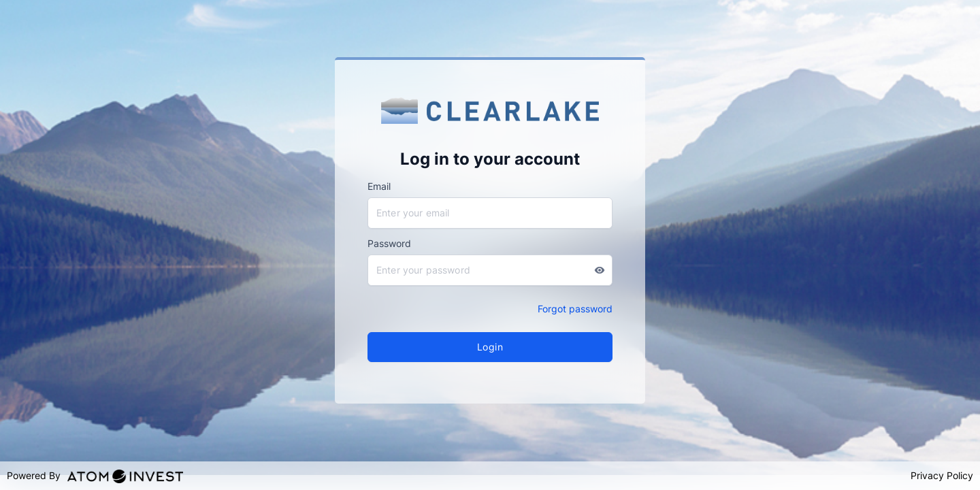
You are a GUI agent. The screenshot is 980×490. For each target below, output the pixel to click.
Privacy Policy (942, 475)
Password (389, 243)
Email (379, 186)
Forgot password (575, 309)
